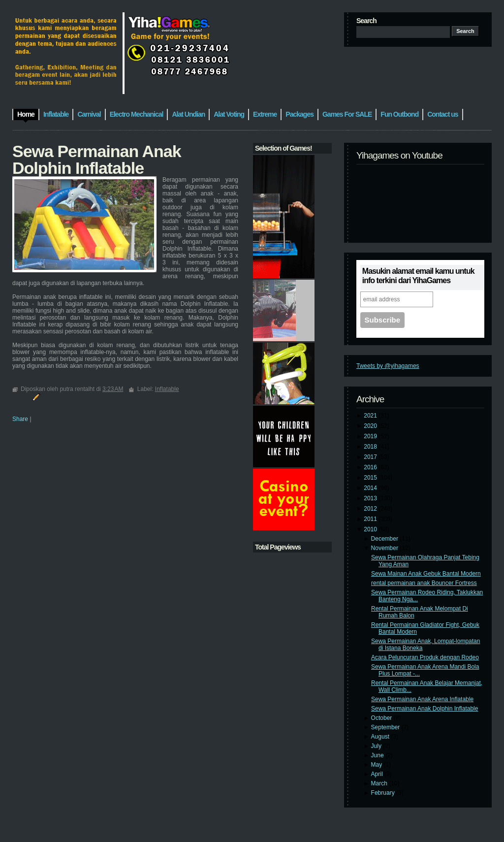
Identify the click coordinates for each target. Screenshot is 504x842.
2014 (371, 488)
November (386, 548)
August (381, 737)
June (378, 755)
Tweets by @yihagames (388, 366)
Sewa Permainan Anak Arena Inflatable (422, 699)
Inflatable (167, 389)
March (380, 783)
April (378, 774)
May (378, 765)
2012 (371, 509)
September (386, 727)
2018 (371, 447)
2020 (371, 426)
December (386, 539)
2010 (371, 529)
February (384, 793)
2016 (371, 467)
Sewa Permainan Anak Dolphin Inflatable (425, 709)
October (382, 718)
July (377, 746)
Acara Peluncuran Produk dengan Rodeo (425, 657)
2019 (371, 436)
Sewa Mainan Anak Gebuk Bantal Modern (426, 574)
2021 (371, 416)
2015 (371, 478)
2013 (371, 498)
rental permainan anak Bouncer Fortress (424, 583)
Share (20, 419)
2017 (371, 457)
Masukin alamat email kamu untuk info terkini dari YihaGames (418, 276)
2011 (371, 519)
